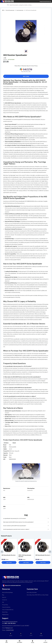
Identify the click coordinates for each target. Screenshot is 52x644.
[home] (3, 10)
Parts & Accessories (10, 10)
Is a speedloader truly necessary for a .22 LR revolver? (26, 518)
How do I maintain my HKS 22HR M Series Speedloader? (26, 526)
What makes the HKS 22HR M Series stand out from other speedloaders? (26, 522)
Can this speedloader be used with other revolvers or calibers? (26, 529)
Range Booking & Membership (45, 1)
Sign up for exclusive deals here (13, 585)
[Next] (50, 552)
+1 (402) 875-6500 (10, 630)
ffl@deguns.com (9, 628)
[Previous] (2, 552)
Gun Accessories (20, 10)
